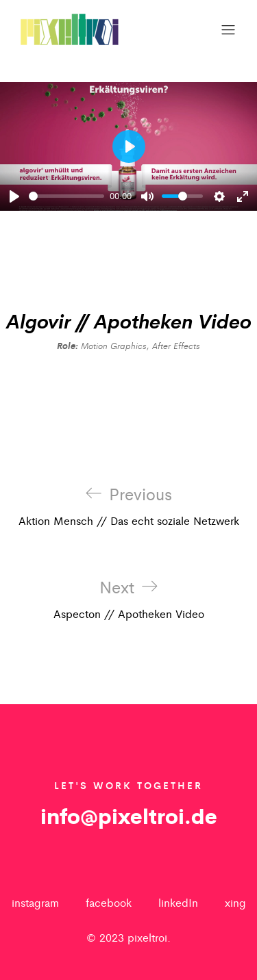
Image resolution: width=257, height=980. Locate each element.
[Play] (14, 196)
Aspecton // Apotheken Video (129, 599)
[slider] (66, 196)
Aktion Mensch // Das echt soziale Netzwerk (129, 506)
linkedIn (178, 902)
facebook (109, 902)
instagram (35, 902)
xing (235, 902)
